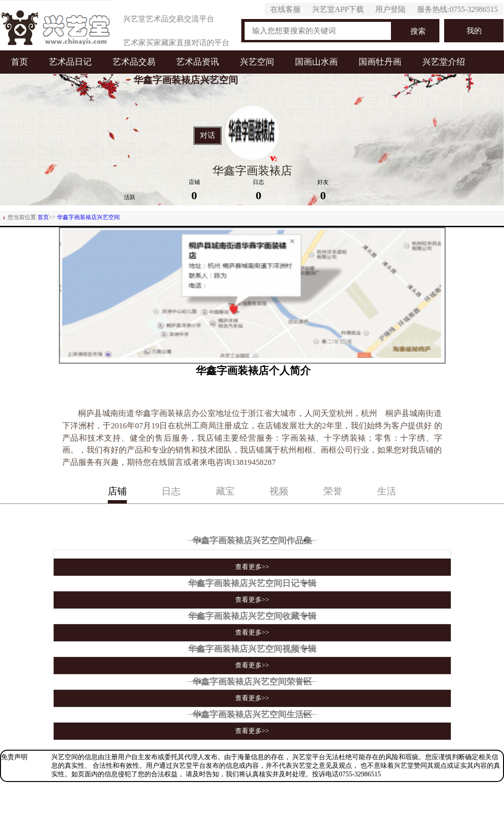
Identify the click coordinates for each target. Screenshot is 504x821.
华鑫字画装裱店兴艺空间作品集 (252, 541)
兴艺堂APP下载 (338, 9)
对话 (208, 135)
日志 (171, 491)
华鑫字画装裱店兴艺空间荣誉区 (252, 682)
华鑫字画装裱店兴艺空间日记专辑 (252, 583)
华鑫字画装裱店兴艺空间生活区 (252, 715)
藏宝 (225, 491)
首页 (19, 62)
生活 (387, 491)
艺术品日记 (70, 62)
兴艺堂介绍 (444, 62)
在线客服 (285, 9)
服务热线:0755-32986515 (457, 9)
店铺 (117, 491)
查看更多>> (252, 567)
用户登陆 (390, 9)
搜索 (418, 31)
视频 (279, 491)
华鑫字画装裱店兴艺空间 (88, 217)
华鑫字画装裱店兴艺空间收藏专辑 (252, 616)
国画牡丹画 (380, 62)
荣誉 (333, 491)
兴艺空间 (257, 62)
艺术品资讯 (198, 62)
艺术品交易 (134, 62)
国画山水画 (316, 62)
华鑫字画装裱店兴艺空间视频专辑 (252, 649)
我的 (474, 31)
